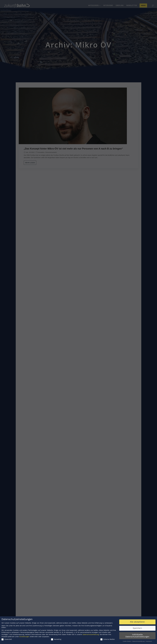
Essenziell (7, 640)
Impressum (149, 642)
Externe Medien (108, 640)
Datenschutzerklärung (91, 635)
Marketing (56, 640)
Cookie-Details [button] (127, 642)
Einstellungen (24, 637)
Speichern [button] (137, 629)
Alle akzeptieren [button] (137, 622)
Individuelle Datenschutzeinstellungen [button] (137, 636)
